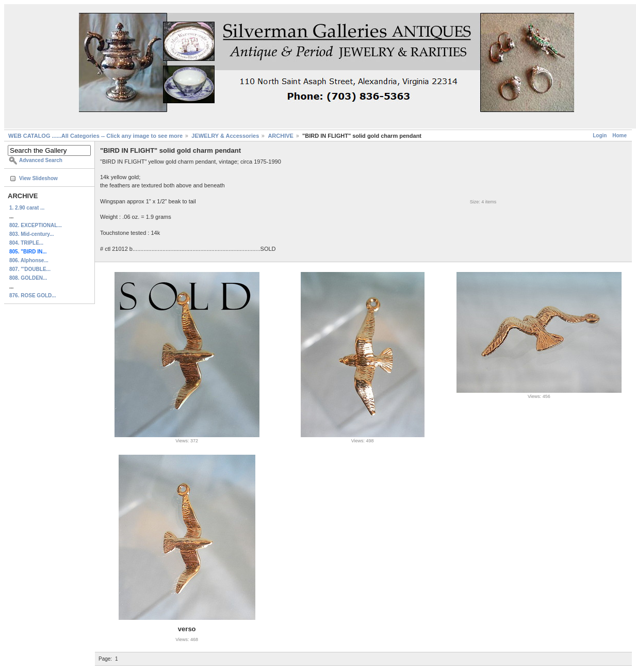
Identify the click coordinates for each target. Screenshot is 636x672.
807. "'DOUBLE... (30, 269)
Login (600, 135)
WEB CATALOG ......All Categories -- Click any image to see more (95, 136)
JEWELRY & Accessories (225, 136)
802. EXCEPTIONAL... (36, 225)
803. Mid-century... (32, 234)
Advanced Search (41, 160)
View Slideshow (38, 178)
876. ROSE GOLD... (33, 295)
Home (619, 135)
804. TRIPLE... (26, 243)
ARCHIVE (281, 136)
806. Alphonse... (29, 260)
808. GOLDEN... (28, 278)
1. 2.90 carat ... (27, 208)
